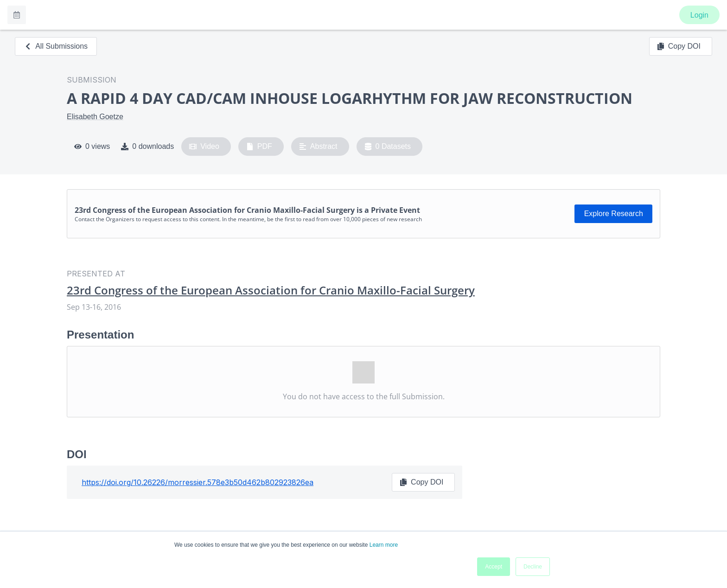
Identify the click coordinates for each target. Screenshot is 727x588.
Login (699, 15)
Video (204, 147)
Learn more (384, 545)
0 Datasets (388, 147)
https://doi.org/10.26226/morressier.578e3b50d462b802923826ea (198, 482)
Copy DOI (679, 46)
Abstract (318, 147)
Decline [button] (533, 567)
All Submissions (56, 46)
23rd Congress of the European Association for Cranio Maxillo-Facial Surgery (271, 290)
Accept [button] (494, 567)
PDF (259, 147)
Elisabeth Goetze (95, 117)
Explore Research (614, 214)
